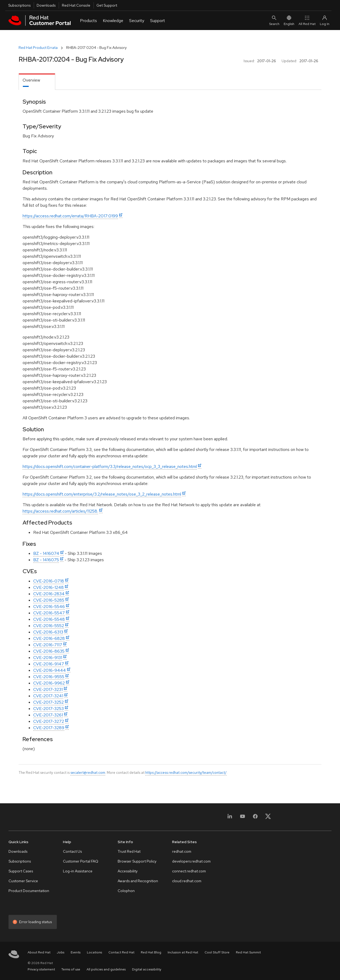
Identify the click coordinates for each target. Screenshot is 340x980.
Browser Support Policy (137, 861)
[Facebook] (255, 818)
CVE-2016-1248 (48, 587)
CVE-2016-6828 (49, 638)
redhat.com (182, 851)
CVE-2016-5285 (49, 600)
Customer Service (23, 881)
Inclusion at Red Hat (183, 952)
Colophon (126, 891)
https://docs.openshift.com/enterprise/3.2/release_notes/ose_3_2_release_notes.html (102, 494)
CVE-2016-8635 (49, 651)
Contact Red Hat (121, 952)
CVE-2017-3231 (48, 689)
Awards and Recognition (138, 881)
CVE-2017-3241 (48, 696)
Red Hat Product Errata (38, 48)
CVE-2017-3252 (48, 702)
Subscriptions (19, 5)
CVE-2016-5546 (49, 607)
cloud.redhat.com (187, 881)
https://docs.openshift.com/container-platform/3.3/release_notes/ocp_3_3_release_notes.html (110, 466)
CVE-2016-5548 (49, 619)
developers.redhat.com (191, 861)
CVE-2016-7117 (48, 645)
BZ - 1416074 (46, 553)
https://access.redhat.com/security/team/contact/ (186, 772)
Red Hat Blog (151, 952)
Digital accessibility (147, 969)
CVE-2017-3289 (49, 728)
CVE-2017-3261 (48, 715)
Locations (94, 952)
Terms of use (71, 969)
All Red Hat (307, 20)
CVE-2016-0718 (49, 581)
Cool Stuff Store (217, 952)
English (289, 20)
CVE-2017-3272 (49, 721)
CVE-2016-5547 (49, 613)
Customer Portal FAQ (81, 861)
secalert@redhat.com (88, 772)
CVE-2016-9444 (50, 670)
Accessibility (128, 871)
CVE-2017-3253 (48, 709)
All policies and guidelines (106, 969)
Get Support (107, 5)
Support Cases (21, 871)
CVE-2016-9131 (48, 658)
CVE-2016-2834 (49, 594)
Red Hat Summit (248, 952)
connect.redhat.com (189, 871)
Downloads (46, 5)
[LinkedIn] (230, 818)
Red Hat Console (76, 5)
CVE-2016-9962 (49, 683)
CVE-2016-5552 (49, 626)
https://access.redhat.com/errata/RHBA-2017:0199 (70, 216)
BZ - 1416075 (46, 560)
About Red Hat (39, 952)
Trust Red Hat (129, 851)
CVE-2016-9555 (49, 677)
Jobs (61, 952)
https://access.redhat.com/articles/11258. (60, 511)
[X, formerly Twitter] (268, 818)
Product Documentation (29, 891)
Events (76, 952)
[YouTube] (243, 818)
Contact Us (72, 851)
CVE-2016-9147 (49, 664)
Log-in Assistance (78, 871)
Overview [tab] (31, 80)
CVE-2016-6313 (48, 632)
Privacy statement (41, 969)
